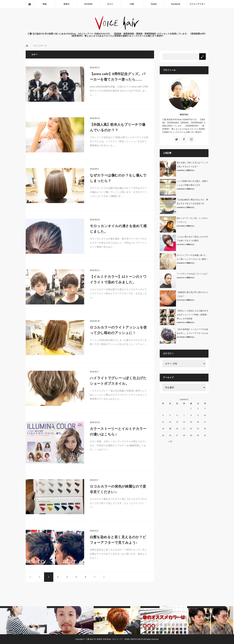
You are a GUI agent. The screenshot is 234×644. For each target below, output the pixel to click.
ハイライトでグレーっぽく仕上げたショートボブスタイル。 (118, 381)
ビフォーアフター (197, 4)
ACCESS (88, 4)
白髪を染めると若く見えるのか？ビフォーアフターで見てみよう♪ (118, 540)
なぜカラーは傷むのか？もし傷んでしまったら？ (118, 178)
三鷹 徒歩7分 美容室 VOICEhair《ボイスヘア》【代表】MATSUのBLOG (115, 639)
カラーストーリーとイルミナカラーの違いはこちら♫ (118, 431)
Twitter (154, 4)
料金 (45, 4)
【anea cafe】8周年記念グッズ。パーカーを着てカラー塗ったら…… (118, 77)
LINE (132, 4)
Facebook (176, 4)
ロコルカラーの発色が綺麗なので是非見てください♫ (118, 489)
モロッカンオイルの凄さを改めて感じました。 (118, 229)
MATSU (184, 114)
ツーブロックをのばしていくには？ (192, 274)
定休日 (66, 4)
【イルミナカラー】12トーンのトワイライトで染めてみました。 (118, 279)
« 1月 (170, 441)
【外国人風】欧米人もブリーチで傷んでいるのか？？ (118, 127)
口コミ (110, 4)
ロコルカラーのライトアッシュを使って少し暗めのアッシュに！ (118, 330)
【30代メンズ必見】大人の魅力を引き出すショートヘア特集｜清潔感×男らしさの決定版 (192, 315)
